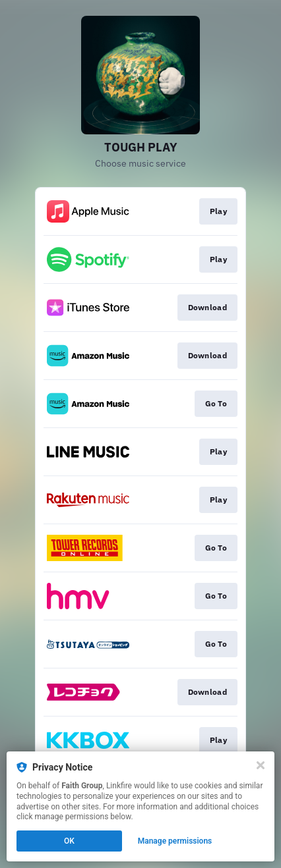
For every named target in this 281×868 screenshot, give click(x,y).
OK (69, 841)
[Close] (261, 765)
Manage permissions (175, 841)
